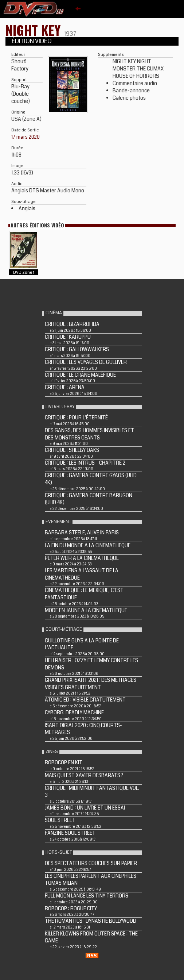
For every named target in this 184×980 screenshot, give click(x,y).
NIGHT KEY (35, 30)
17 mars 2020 (26, 137)
